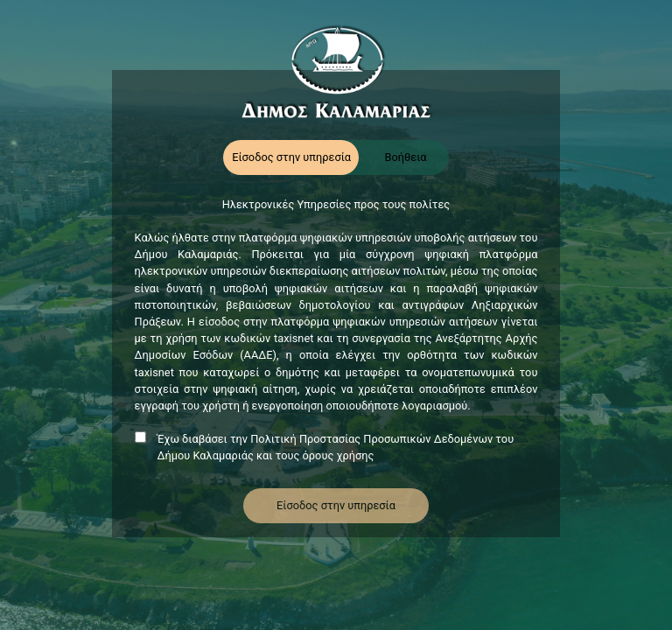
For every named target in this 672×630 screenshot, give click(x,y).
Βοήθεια (405, 157)
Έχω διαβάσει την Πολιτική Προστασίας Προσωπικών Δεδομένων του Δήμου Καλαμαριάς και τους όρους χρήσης (335, 447)
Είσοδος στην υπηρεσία (291, 157)
